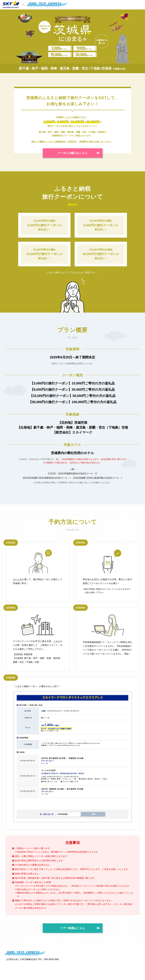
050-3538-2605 (52, 959)
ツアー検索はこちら (73, 928)
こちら (78, 272)
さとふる (17, 579)
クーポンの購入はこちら (73, 153)
